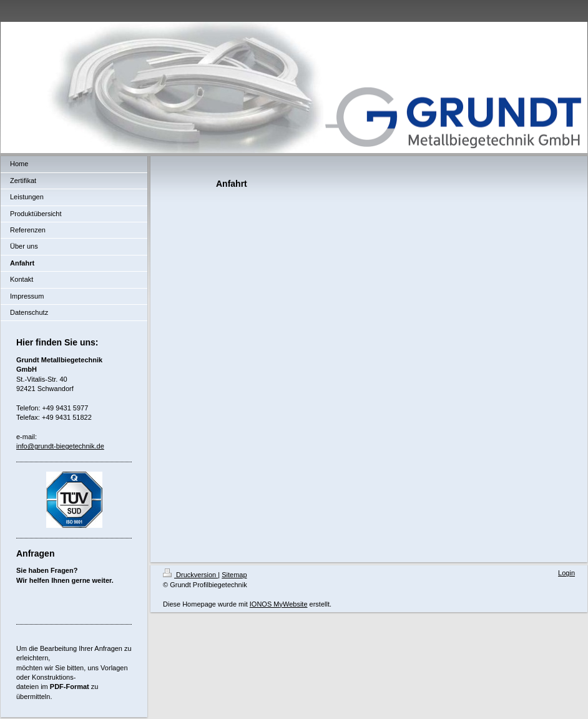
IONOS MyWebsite (279, 604)
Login (566, 573)
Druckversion (190, 575)
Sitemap (234, 575)
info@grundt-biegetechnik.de (60, 446)
